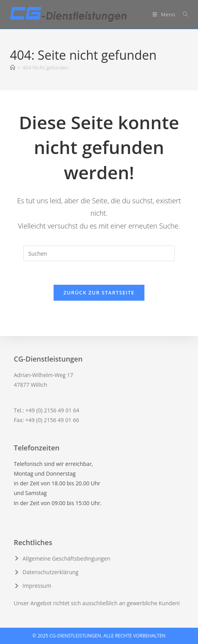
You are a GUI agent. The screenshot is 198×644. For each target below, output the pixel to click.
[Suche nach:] (183, 14)
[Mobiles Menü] (165, 14)
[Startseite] (13, 68)
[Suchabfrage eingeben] (99, 253)
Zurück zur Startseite (99, 293)
